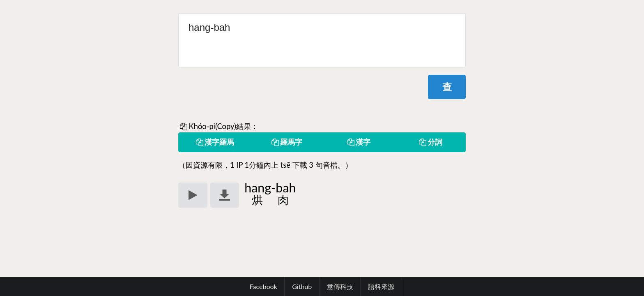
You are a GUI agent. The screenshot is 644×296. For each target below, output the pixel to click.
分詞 (430, 142)
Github (302, 286)
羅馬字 (286, 142)
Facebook (263, 286)
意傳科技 (340, 286)
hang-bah (322, 40)
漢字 (358, 142)
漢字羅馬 (214, 142)
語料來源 (381, 286)
